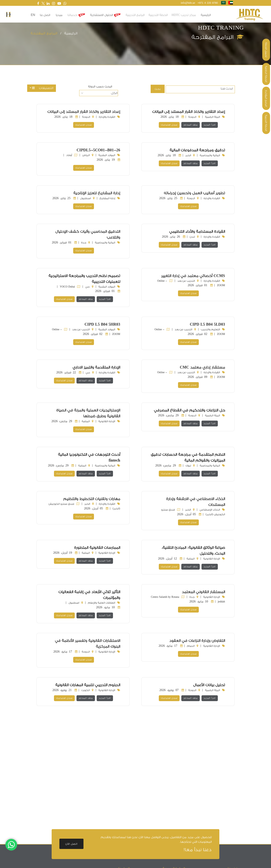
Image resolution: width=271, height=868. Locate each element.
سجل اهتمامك (169, 125)
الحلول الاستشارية (105, 15)
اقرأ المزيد (210, 125)
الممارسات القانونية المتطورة (97, 548)
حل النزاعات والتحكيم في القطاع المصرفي (189, 410)
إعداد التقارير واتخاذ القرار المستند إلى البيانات (189, 112)
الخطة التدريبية (266, 123)
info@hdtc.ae (188, 3)
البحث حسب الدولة (100, 87)
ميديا (59, 15)
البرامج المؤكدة (266, 98)
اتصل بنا (45, 15)
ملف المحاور (191, 125)
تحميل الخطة (266, 50)
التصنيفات (43, 88)
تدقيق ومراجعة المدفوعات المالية (197, 150)
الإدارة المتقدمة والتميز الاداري (96, 367)
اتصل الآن (71, 844)
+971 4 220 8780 (208, 3)
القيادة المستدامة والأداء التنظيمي (197, 232)
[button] (8, 14)
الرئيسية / (68, 33)
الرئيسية (206, 15)
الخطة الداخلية (266, 74)
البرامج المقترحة (44, 33)
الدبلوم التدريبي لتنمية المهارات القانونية (88, 685)
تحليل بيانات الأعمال (209, 685)
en (33, 15)
